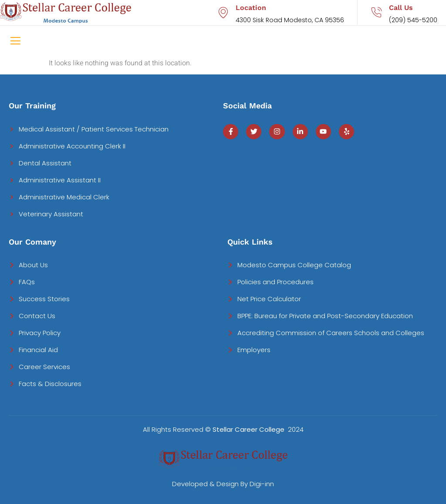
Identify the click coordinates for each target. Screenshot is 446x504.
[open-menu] (15, 42)
